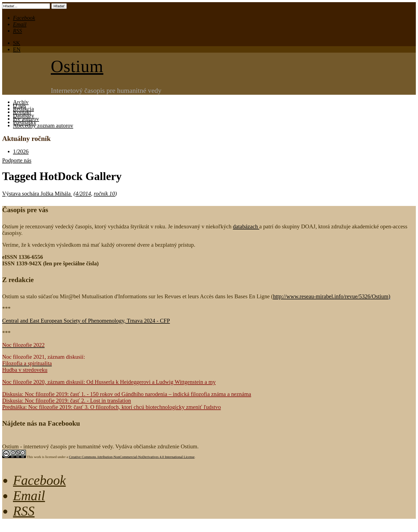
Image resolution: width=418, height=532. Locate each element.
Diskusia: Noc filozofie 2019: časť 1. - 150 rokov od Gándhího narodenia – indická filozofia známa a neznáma (127, 394)
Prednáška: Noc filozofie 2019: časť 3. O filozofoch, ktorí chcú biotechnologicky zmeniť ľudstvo (111, 407)
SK (17, 43)
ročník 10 (104, 193)
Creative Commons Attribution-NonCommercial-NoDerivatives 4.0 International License (132, 457)
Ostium (77, 66)
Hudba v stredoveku (25, 370)
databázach (246, 226)
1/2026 (21, 151)
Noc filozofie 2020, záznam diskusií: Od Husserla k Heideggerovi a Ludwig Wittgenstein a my (109, 382)
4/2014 (83, 193)
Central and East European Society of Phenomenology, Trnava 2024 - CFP (86, 321)
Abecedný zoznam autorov (43, 125)
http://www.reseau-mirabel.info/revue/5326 (331, 296)
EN (17, 49)
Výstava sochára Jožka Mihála (37, 193)
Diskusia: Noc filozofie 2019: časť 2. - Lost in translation (67, 400)
